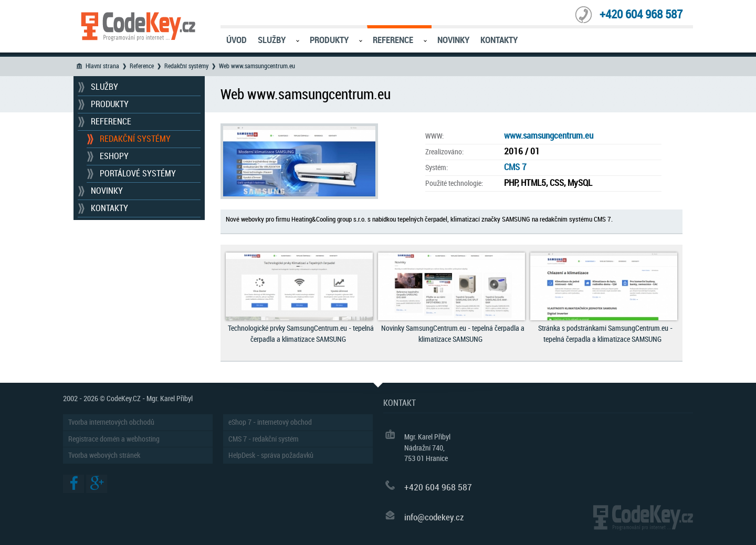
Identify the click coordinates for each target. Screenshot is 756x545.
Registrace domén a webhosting (114, 439)
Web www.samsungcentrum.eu (257, 66)
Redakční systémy (186, 66)
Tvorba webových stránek (104, 455)
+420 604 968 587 (641, 14)
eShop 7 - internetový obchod (270, 422)
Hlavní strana (102, 66)
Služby (272, 40)
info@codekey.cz (434, 517)
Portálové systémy (138, 174)
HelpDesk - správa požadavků (271, 455)
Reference (393, 40)
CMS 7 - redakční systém (264, 439)
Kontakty (499, 40)
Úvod (237, 40)
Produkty (329, 40)
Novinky (453, 40)
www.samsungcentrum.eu (549, 135)
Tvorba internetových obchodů (111, 422)
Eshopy (114, 156)
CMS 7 (515, 167)
